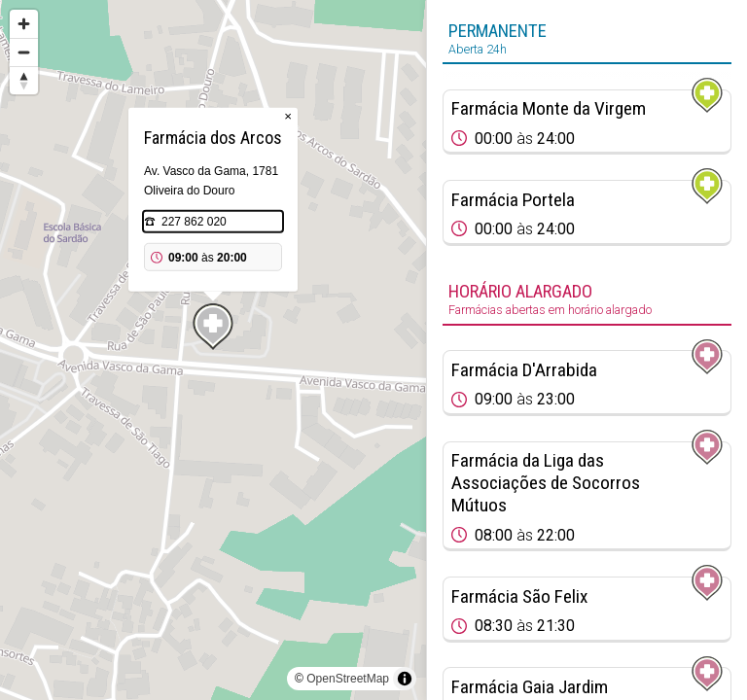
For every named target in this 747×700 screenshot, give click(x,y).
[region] (213, 350)
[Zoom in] (24, 24)
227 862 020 (194, 222)
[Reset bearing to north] (24, 80)
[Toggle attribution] (405, 679)
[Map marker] (213, 327)
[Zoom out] (24, 52)
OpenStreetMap (348, 679)
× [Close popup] (288, 116)
